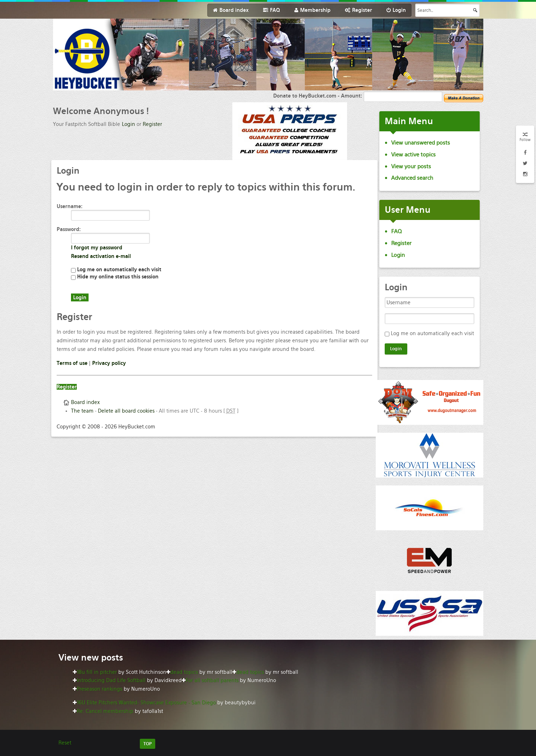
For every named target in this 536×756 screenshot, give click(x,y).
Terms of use (72, 363)
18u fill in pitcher (97, 672)
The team (82, 411)
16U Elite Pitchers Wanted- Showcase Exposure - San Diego (146, 703)
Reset (65, 743)
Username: (70, 206)
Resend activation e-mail (101, 256)
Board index (85, 402)
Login (129, 124)
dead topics (184, 672)
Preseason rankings (99, 689)
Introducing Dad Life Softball (111, 680)
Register (152, 124)
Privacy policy (109, 363)
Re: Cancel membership (105, 711)
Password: (69, 229)
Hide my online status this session (115, 277)
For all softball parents (212, 680)
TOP (148, 744)
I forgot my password (97, 248)
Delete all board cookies (126, 411)
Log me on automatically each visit (116, 269)
